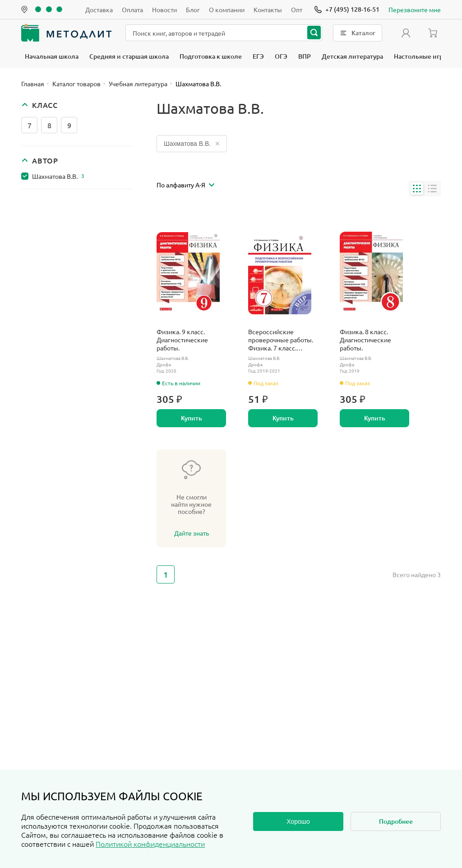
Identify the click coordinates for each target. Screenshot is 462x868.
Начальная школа (52, 56)
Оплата (132, 9)
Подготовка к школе (211, 56)
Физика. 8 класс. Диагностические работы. (365, 340)
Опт (297, 9)
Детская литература (352, 56)
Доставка (99, 9)
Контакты (268, 9)
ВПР (305, 56)
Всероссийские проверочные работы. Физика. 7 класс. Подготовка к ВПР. (281, 340)
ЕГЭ (258, 56)
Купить (192, 418)
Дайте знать (192, 533)
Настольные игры (421, 56)
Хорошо (298, 821)
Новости (164, 9)
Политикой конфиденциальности (150, 844)
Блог (193, 9)
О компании (227, 9)
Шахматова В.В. (58, 176)
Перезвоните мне (415, 9)
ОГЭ (281, 56)
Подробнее (396, 821)
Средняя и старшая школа (129, 56)
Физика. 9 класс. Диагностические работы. (182, 340)
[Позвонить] (347, 9)
